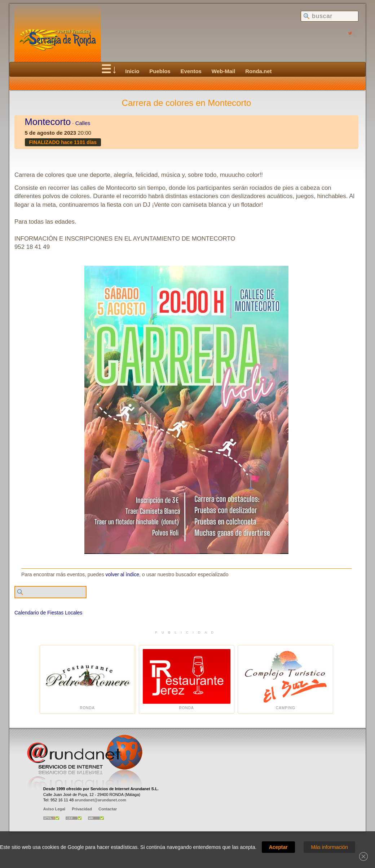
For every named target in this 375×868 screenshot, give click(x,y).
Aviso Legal (54, 809)
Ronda (87, 679)
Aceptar (278, 847)
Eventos (191, 71)
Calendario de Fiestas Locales (48, 613)
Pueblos (160, 71)
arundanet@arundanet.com (100, 800)
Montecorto (48, 122)
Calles (83, 123)
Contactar (108, 809)
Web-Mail (224, 71)
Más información (329, 847)
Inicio (132, 71)
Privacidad (82, 809)
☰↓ (109, 69)
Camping (285, 679)
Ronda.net (258, 71)
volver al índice (122, 574)
